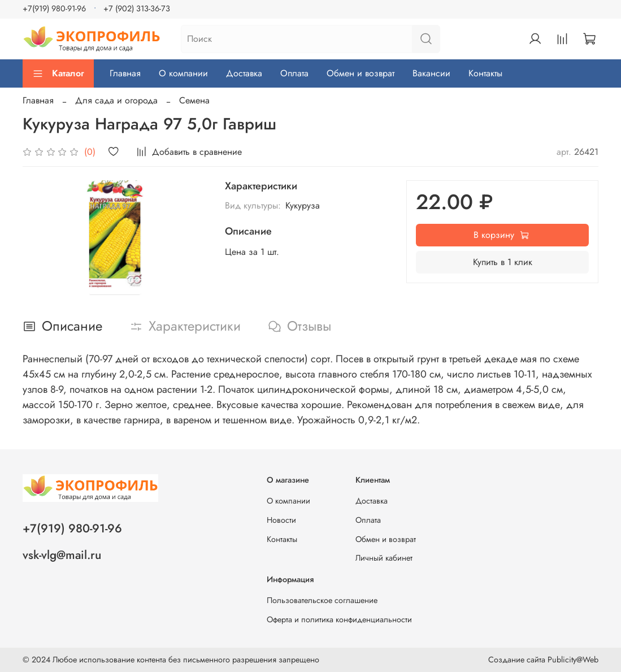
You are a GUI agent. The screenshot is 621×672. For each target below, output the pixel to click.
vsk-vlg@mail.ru (62, 555)
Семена (194, 100)
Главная (125, 73)
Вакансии (431, 73)
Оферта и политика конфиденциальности (339, 619)
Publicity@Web (573, 660)
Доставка (244, 73)
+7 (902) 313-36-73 (137, 8)
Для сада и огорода (116, 100)
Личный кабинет (384, 558)
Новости (281, 520)
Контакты (485, 73)
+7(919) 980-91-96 (54, 8)
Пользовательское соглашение (322, 600)
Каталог (58, 73)
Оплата (294, 73)
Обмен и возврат (361, 73)
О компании (183, 73)
